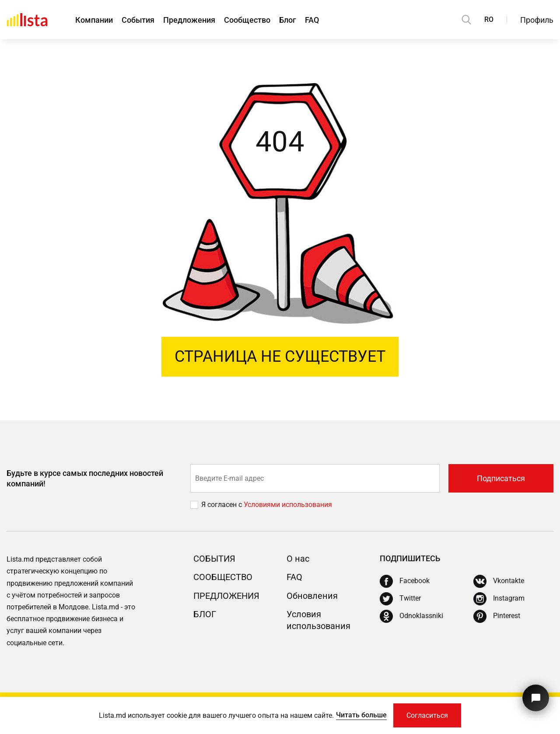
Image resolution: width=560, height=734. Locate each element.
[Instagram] (499, 599)
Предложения (189, 20)
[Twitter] (400, 599)
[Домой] (27, 20)
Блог (288, 20)
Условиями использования (288, 505)
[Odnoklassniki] (411, 616)
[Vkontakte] (499, 581)
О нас (298, 559)
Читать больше (361, 715)
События (138, 20)
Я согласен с (222, 505)
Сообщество (247, 20)
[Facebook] (405, 581)
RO (489, 19)
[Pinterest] (497, 616)
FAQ (312, 20)
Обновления (312, 596)
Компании (94, 20)
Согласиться (427, 715)
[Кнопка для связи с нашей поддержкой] (536, 698)
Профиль (537, 20)
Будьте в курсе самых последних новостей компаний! (85, 478)
